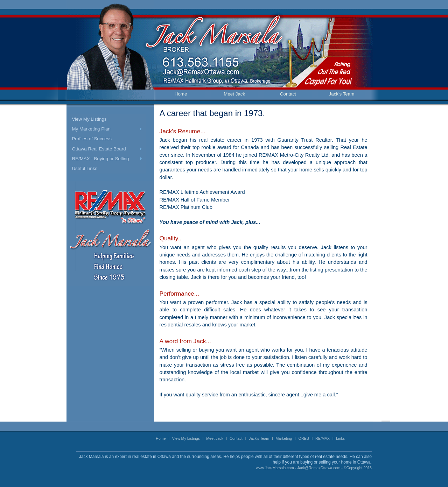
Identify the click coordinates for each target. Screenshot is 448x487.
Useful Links (85, 168)
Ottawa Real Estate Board (99, 149)
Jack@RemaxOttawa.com (319, 468)
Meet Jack (234, 94)
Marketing (284, 438)
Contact (288, 94)
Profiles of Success (92, 139)
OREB (304, 438)
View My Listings (89, 119)
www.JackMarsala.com (275, 468)
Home (181, 94)
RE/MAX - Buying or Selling (100, 159)
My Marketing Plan (91, 129)
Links (340, 438)
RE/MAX (323, 438)
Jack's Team (342, 94)
